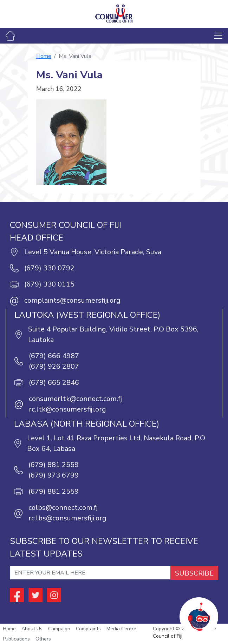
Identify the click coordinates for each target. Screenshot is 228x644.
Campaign (59, 629)
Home (44, 56)
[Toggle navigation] (218, 36)
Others (43, 639)
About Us (32, 629)
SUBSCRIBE (194, 573)
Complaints (88, 629)
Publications (16, 639)
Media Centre (121, 629)
